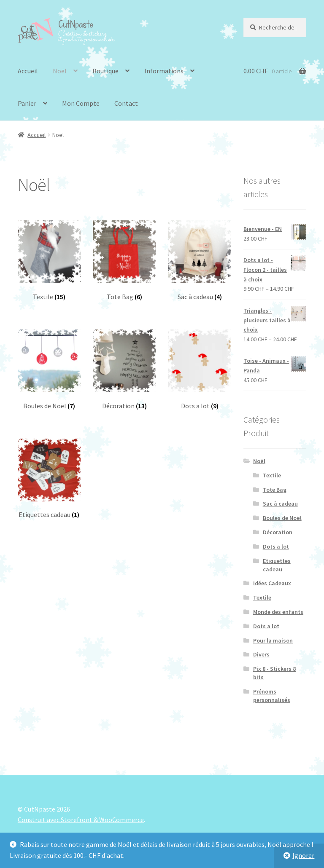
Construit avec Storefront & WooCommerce (81, 820)
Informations (164, 71)
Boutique (105, 71)
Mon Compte (81, 103)
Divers (261, 654)
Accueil (28, 71)
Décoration (278, 532)
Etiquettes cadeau (277, 565)
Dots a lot (276, 547)
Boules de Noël (282, 518)
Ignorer (303, 855)
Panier (27, 103)
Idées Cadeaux (272, 583)
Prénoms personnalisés (272, 696)
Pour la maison (273, 640)
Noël (60, 71)
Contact (126, 103)
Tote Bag (275, 490)
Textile (272, 475)
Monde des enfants (278, 612)
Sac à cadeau (280, 504)
